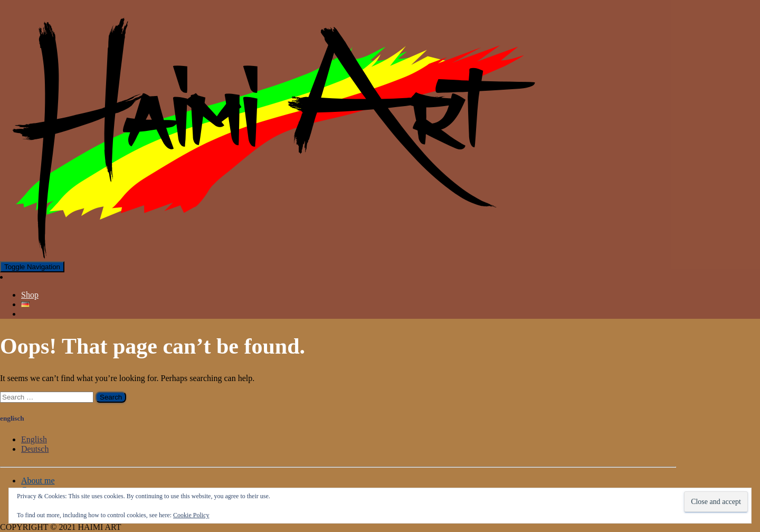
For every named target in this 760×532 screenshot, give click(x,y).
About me (38, 481)
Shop (30, 295)
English (34, 439)
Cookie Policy (191, 515)
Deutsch (35, 449)
